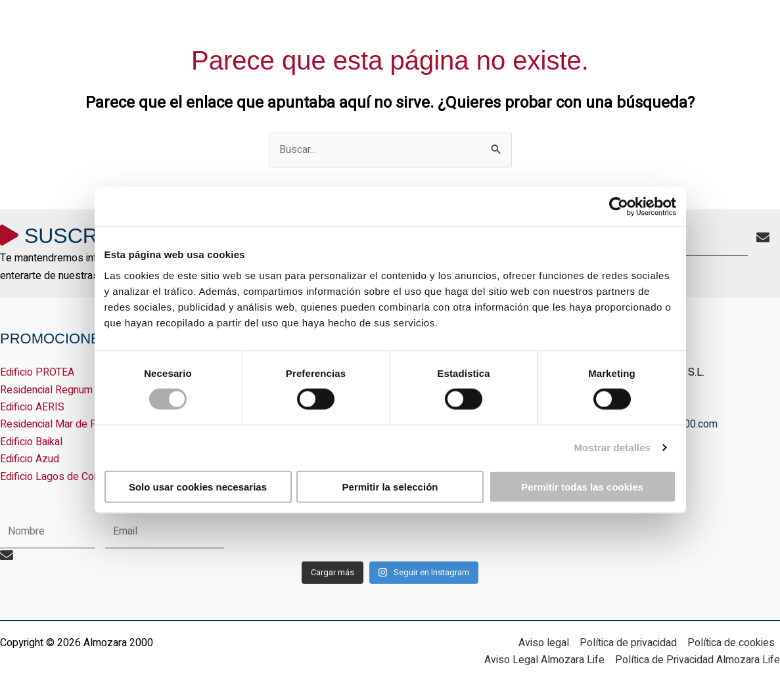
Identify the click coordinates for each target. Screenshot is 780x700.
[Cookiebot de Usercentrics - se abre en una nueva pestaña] (619, 207)
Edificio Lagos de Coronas (60, 477)
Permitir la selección (390, 486)
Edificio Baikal (31, 442)
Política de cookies (731, 643)
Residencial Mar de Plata (57, 424)
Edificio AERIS (32, 407)
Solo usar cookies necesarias (198, 486)
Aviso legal (544, 643)
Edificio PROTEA (37, 372)
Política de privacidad (628, 643)
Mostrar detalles (612, 448)
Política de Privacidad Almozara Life (698, 660)
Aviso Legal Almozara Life (544, 660)
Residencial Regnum (46, 390)
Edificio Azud (30, 459)
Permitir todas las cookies (582, 486)
